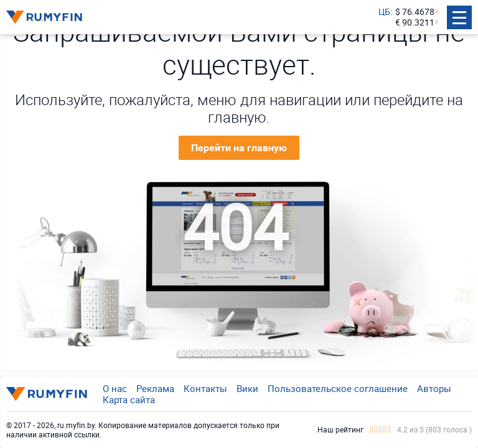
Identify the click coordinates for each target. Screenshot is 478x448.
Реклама (155, 388)
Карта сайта (129, 399)
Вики (247, 388)
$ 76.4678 (415, 12)
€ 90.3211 (415, 23)
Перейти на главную (239, 148)
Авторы (434, 388)
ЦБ (384, 12)
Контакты (205, 388)
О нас (115, 388)
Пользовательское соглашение (338, 388)
